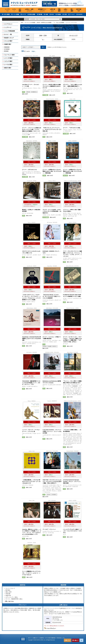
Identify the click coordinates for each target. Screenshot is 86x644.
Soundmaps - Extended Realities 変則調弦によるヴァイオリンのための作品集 (31, 338)
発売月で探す (8, 68)
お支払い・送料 (29, 10)
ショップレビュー (51, 628)
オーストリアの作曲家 (30, 23)
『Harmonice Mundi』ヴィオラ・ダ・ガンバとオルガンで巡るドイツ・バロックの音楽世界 (52, 296)
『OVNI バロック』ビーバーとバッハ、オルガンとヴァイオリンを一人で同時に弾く (52, 129)
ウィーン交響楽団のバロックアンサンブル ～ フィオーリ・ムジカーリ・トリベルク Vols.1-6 (31, 573)
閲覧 (59, 10)
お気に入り (67, 640)
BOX (53, 14)
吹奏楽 (59, 14)
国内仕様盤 (32, 14)
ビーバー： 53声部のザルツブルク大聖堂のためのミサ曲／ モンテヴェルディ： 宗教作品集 (52, 171)
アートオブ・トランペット (49, 529)
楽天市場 (79, 10)
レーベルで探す (8, 65)
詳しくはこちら (10, 601)
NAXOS (80, 14)
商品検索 (27, 19)
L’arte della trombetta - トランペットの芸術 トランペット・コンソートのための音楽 (52, 431)
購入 (72, 10)
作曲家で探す (8, 44)
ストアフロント (8, 24)
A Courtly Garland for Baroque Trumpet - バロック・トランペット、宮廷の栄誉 (72, 481)
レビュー (14, 10)
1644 (41, 35)
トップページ (7, 10)
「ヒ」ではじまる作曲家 (58, 23)
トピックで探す (8, 61)
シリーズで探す (8, 58)
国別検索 (6, 51)
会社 (20, 10)
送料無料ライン (42, 10)
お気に (66, 10)
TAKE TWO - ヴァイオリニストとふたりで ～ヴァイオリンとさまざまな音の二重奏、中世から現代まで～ (52, 481)
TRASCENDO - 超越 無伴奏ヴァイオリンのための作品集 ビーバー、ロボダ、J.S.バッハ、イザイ (31, 383)
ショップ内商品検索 (9, 31)
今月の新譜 (7, 14)
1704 (45, 35)
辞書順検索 (7, 47)
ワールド (72, 14)
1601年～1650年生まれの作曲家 (44, 23)
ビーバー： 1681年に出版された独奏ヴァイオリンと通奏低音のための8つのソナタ (52, 86)
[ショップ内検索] (44, 19)
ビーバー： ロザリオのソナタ (29, 170)
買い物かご (75, 640)
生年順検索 (7, 49)
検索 (60, 19)
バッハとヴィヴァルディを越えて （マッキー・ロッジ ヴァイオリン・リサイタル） (73, 531)
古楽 (65, 14)
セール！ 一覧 (8, 34)
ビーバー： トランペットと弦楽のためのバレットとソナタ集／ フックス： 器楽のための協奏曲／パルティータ (32, 129)
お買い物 (52, 10)
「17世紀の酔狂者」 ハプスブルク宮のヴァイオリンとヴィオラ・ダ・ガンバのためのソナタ (31, 481)
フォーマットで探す (9, 55)
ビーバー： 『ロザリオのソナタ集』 (72, 128)
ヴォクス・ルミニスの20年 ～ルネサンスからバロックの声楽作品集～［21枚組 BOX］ (52, 211)
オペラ (24, 14)
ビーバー (72, 23)
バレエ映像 (16, 14)
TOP (22, 23)
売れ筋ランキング (9, 38)
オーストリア (73, 35)
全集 (47, 14)
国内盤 (40, 14)
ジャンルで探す (8, 41)
